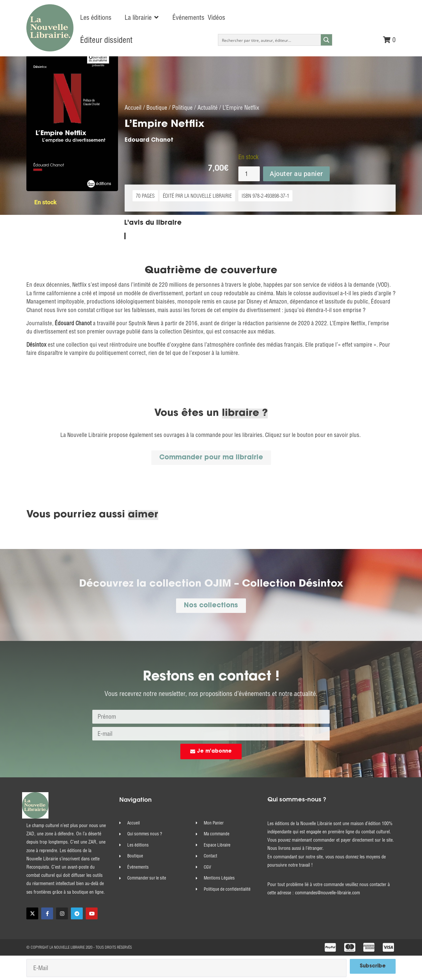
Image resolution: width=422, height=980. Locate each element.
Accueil (133, 107)
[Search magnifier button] (326, 40)
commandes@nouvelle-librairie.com (328, 892)
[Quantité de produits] (249, 173)
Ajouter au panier (296, 173)
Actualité (208, 107)
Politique (182, 107)
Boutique (157, 107)
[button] (142, 17)
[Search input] (270, 40)
